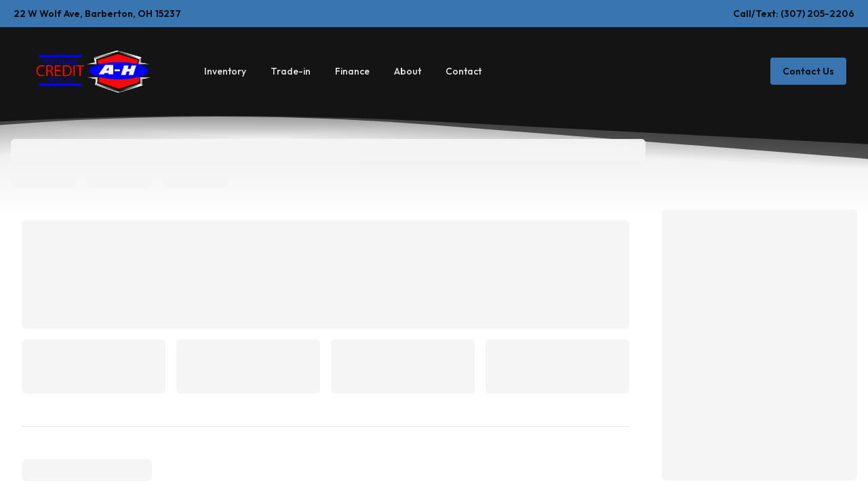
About (408, 71)
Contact (463, 71)
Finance (352, 71)
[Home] (91, 71)
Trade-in (291, 71)
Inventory (225, 71)
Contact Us (808, 71)
